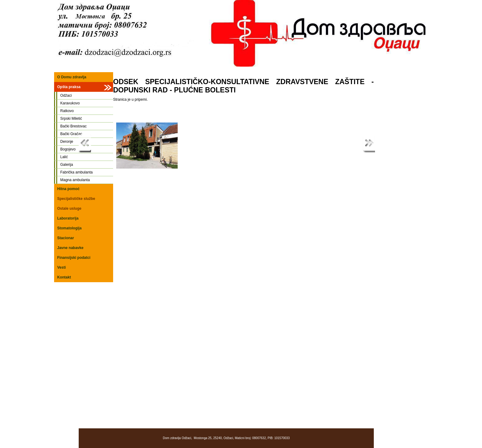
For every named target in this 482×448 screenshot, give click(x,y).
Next (369, 144)
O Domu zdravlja (72, 77)
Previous (85, 144)
